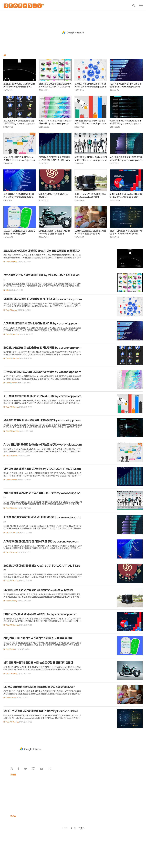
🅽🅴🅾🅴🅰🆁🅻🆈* (24, 6)
